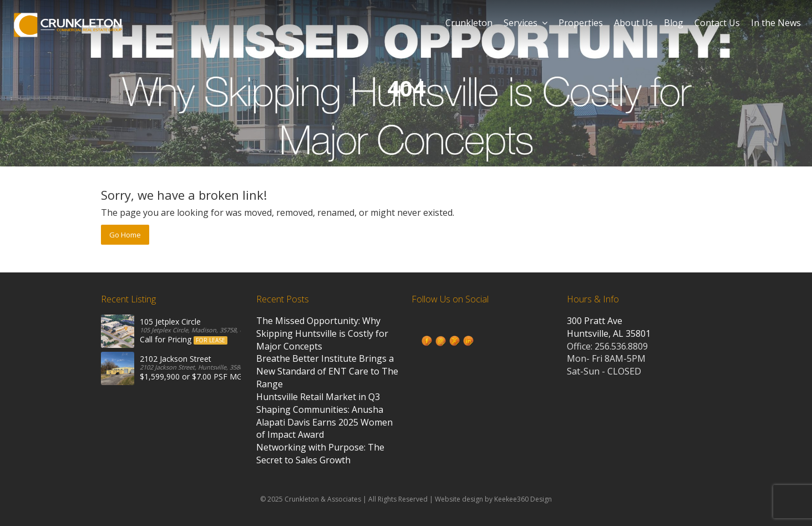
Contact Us (717, 23)
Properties (581, 23)
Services (526, 23)
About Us (633, 23)
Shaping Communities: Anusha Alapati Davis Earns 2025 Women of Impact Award (324, 422)
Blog (674, 23)
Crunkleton (469, 23)
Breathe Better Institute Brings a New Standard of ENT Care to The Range (327, 371)
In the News (776, 23)
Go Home (125, 235)
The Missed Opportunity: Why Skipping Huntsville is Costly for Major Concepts (322, 333)
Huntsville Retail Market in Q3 (318, 397)
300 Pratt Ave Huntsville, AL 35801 (609, 327)
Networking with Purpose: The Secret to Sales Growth (320, 454)
